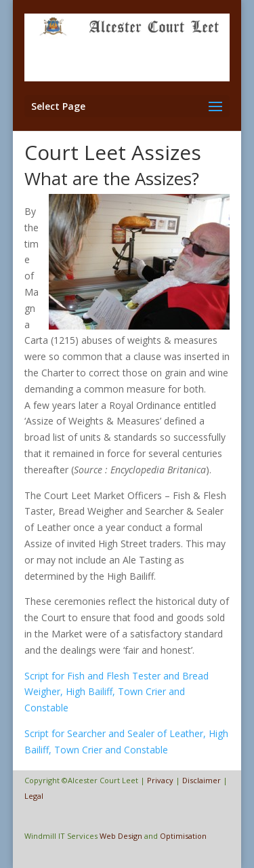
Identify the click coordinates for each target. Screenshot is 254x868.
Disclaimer (202, 780)
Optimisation (183, 836)
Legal (34, 796)
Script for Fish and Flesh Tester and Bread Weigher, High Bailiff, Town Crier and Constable (117, 692)
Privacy (160, 780)
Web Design (121, 836)
